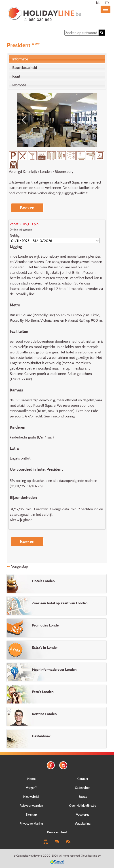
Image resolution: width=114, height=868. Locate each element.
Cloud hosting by (91, 856)
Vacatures (83, 814)
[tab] (57, 59)
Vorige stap (20, 566)
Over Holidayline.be (83, 805)
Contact (83, 779)
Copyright (22, 856)
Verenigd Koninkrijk (23, 171)
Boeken (27, 208)
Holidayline (35, 856)
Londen (46, 171)
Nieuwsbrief (31, 796)
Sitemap (31, 814)
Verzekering (83, 823)
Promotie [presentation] (19, 85)
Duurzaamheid (57, 832)
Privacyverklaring (31, 823)
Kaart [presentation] (16, 76)
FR (107, 3)
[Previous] (26, 120)
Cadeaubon (83, 788)
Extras (83, 796)
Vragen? (31, 788)
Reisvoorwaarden (31, 805)
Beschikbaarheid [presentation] (25, 68)
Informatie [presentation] (20, 59)
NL (98, 3)
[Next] (88, 120)
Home (31, 779)
